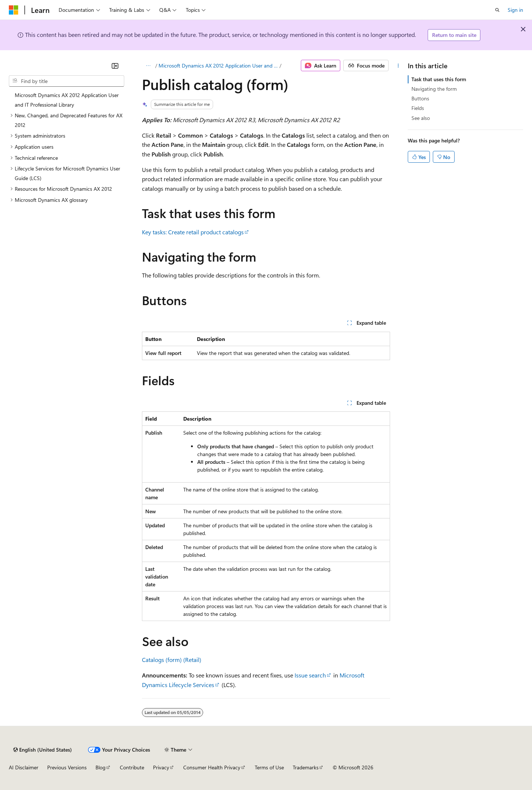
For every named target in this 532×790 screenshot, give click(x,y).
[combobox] (67, 81)
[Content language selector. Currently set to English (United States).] (43, 750)
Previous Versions (67, 767)
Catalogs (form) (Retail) (172, 660)
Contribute (132, 767)
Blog (100, 767)
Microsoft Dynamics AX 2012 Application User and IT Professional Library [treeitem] (67, 100)
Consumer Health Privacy (212, 767)
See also (421, 118)
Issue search (310, 675)
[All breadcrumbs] (148, 66)
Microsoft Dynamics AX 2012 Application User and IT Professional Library (218, 65)
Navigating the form (434, 89)
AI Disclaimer (24, 767)
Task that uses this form (439, 79)
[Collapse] (115, 66)
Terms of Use (269, 767)
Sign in (515, 10)
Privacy (161, 767)
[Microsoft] (14, 10)
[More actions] (398, 66)
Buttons (420, 98)
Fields (418, 108)
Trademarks (306, 767)
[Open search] (497, 10)
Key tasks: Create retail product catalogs (193, 232)
